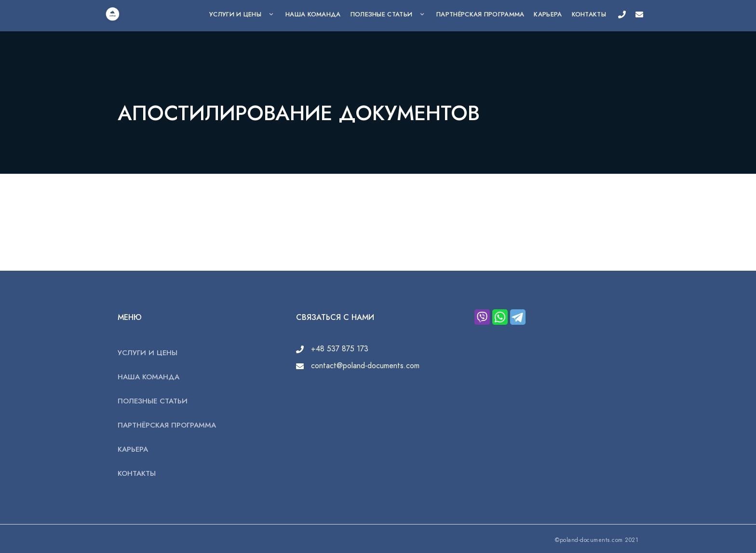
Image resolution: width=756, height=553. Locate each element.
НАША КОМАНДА (313, 14)
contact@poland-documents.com (358, 366)
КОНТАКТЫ (589, 14)
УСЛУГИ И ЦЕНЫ (235, 14)
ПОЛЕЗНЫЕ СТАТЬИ (382, 14)
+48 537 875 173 (332, 349)
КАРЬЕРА (548, 14)
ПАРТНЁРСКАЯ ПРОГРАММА (480, 14)
